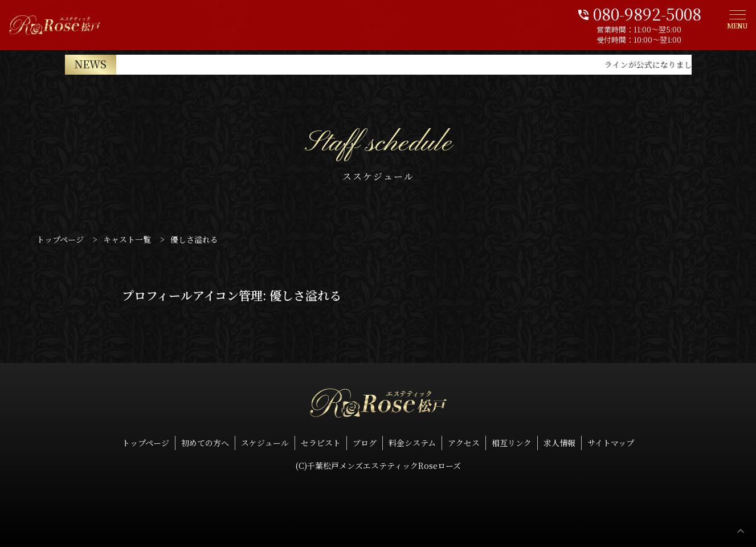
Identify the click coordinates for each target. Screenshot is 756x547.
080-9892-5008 (639, 13)
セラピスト (321, 443)
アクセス (464, 443)
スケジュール (265, 443)
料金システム (412, 443)
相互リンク (512, 443)
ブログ (365, 443)
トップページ (146, 443)
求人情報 (559, 443)
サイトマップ (611, 443)
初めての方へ (205, 443)
